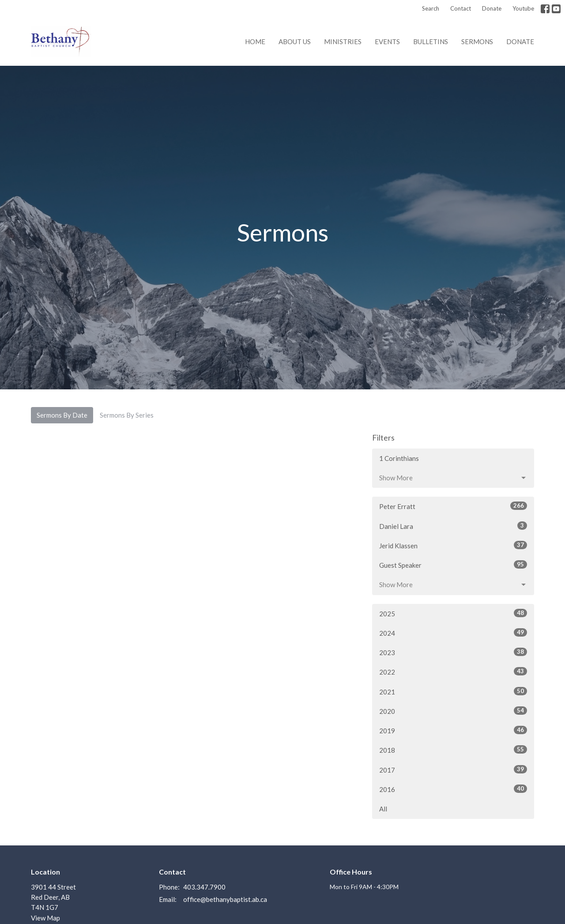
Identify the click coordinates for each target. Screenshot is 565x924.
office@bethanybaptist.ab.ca (225, 899)
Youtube (523, 8)
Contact (461, 8)
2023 (453, 652)
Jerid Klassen (453, 545)
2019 (453, 730)
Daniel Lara (453, 526)
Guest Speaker (453, 565)
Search (431, 8)
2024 (453, 633)
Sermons (477, 41)
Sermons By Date (62, 415)
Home (255, 41)
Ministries (343, 41)
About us (295, 41)
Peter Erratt (453, 506)
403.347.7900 (204, 887)
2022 (453, 671)
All (383, 809)
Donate (492, 8)
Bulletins (431, 41)
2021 (453, 691)
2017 (453, 769)
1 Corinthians (399, 458)
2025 (453, 613)
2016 (453, 789)
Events (387, 41)
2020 (453, 711)
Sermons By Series (127, 415)
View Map (45, 918)
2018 (453, 750)
